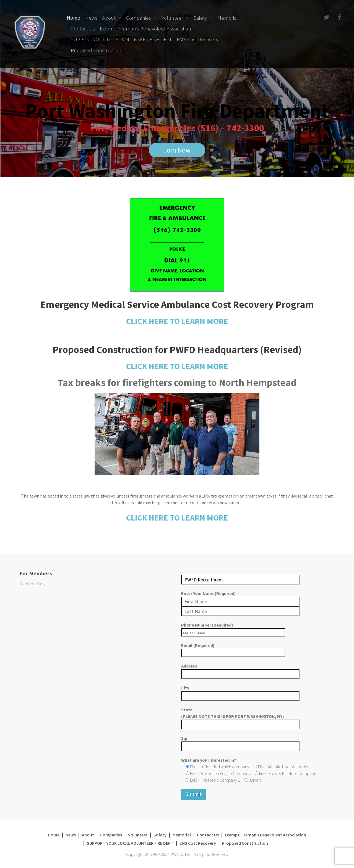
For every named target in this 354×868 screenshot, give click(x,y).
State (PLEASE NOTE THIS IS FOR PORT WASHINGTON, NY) (240, 717)
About (109, 18)
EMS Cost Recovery (197, 39)
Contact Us (83, 29)
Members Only (32, 584)
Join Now (177, 150)
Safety (200, 18)
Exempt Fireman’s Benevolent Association (145, 29)
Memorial (228, 18)
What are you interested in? (209, 760)
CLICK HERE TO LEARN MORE (177, 321)
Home (73, 18)
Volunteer (172, 18)
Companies (139, 18)
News (91, 18)
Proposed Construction (96, 50)
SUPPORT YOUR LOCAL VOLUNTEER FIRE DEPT (121, 39)
